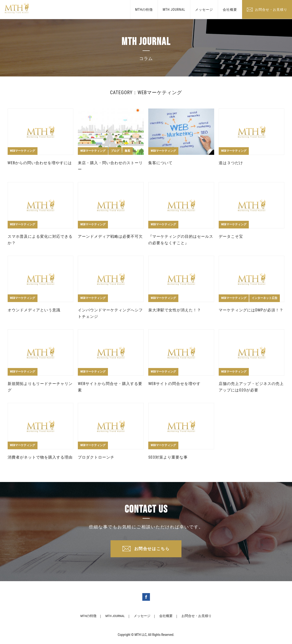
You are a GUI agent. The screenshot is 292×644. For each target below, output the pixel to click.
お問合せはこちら (152, 549)
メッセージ (204, 10)
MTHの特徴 (144, 10)
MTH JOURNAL (174, 10)
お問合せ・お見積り (271, 10)
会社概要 (230, 10)
